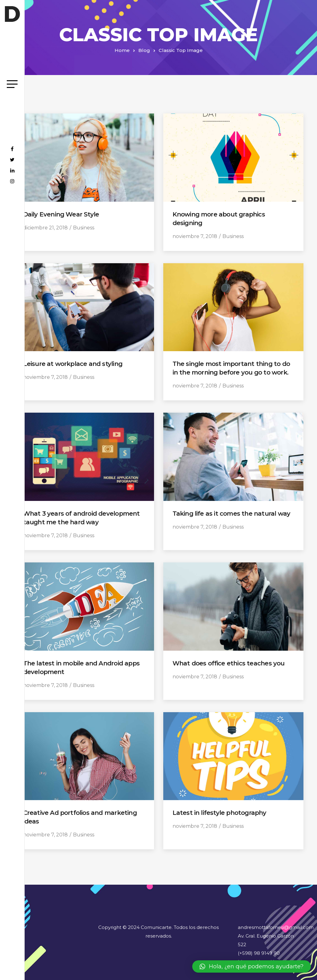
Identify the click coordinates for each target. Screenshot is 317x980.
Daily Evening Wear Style (61, 214)
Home (122, 50)
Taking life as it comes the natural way (232, 514)
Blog (144, 50)
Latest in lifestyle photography (219, 813)
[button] (252, 966)
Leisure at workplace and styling (73, 364)
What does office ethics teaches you (229, 663)
